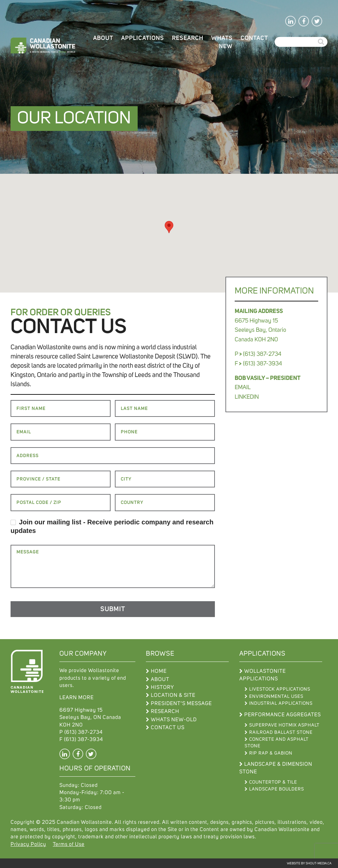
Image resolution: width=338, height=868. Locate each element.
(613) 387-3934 (84, 739)
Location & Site (173, 695)
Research (188, 38)
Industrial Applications (281, 703)
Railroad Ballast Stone (281, 732)
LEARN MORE (77, 697)
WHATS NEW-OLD (174, 720)
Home (159, 671)
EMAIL (243, 387)
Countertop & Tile (273, 782)
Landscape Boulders (277, 789)
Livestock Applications (280, 689)
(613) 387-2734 (84, 732)
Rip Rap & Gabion (271, 753)
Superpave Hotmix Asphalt (284, 725)
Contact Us (168, 728)
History (162, 687)
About (103, 38)
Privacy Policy (28, 844)
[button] (169, 227)
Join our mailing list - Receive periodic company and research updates (112, 526)
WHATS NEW (222, 42)
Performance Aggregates (283, 715)
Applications (143, 38)
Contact (254, 38)
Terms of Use (69, 844)
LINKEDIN (247, 397)
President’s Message (181, 703)
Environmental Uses (276, 697)
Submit (113, 609)
